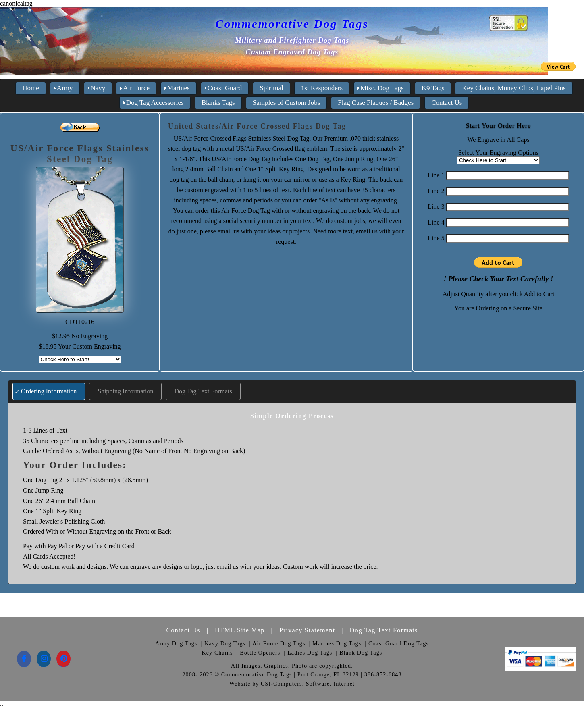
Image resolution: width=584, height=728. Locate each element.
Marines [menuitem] (179, 88)
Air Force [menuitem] (136, 88)
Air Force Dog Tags (279, 644)
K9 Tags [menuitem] (433, 88)
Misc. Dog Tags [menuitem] (382, 88)
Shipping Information (125, 391)
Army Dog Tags (176, 644)
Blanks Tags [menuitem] (218, 103)
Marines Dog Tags (337, 644)
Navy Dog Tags (224, 644)
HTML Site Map (240, 630)
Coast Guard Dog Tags (399, 644)
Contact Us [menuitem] (447, 103)
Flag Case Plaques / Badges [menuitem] (376, 103)
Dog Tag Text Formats (203, 391)
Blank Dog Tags (361, 653)
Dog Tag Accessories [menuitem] (155, 103)
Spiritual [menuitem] (271, 88)
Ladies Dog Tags (310, 653)
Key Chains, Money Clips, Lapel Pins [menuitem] (514, 88)
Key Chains (217, 653)
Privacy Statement (308, 630)
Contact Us (184, 630)
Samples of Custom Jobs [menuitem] (287, 103)
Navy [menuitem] (98, 88)
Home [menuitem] (31, 88)
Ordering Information (49, 391)
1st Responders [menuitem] (322, 88)
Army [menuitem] (65, 88)
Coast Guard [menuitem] (225, 88)
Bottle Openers (260, 653)
